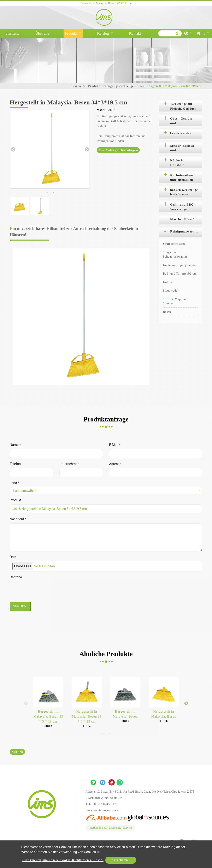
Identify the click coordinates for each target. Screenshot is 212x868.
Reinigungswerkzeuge (118, 86)
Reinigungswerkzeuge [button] (186, 231)
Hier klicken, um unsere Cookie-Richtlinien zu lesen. (63, 860)
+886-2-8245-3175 (105, 804)
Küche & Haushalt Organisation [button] (180, 163)
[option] (50, 149)
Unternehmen (69, 464)
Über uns (42, 33)
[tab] (181, 105)
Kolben (168, 282)
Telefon (15, 464)
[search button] (176, 35)
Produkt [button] (72, 33)
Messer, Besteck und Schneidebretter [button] (182, 149)
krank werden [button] (181, 133)
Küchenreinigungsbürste (179, 265)
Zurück (17, 752)
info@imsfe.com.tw (109, 798)
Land (14, 483)
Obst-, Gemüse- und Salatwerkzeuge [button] (182, 122)
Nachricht (18, 519)
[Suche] (170, 33)
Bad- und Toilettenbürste (180, 274)
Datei (14, 557)
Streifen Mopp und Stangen (176, 301)
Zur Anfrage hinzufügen (118, 150)
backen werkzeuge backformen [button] (184, 192)
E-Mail (115, 445)
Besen (141, 86)
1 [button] (47, 193)
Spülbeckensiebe (174, 244)
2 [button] (53, 193)
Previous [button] (13, 149)
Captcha (16, 577)
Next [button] (86, 149)
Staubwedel (171, 291)
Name (15, 445)
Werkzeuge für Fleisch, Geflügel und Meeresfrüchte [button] (183, 107)
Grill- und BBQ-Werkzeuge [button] (183, 207)
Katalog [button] (103, 33)
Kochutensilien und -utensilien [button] (182, 177)
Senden (20, 606)
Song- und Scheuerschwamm (175, 254)
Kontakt (135, 33)
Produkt (94, 86)
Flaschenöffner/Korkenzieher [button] (186, 219)
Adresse (115, 464)
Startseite (13, 33)
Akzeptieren (120, 860)
